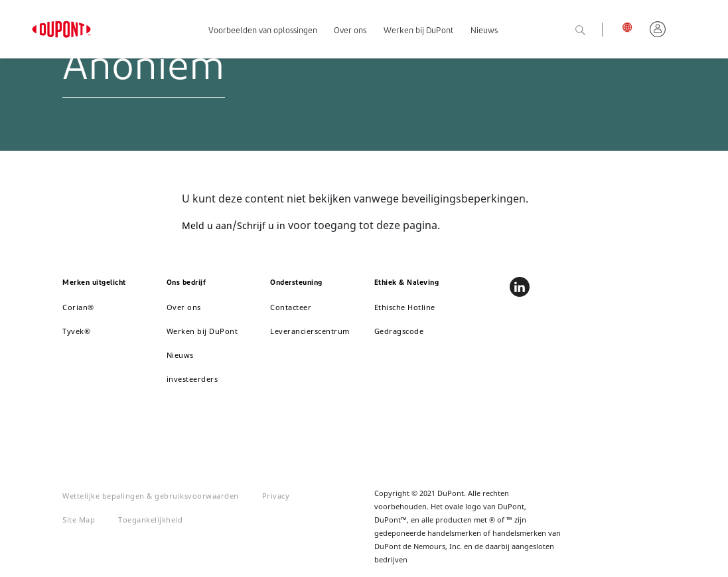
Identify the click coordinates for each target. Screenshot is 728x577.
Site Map (79, 520)
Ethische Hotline (405, 307)
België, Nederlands (631, 27)
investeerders (192, 379)
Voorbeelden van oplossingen (263, 31)
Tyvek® (76, 331)
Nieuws (484, 31)
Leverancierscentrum (310, 331)
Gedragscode (399, 331)
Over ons (350, 31)
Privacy (276, 496)
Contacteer (291, 307)
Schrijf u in (261, 225)
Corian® (78, 307)
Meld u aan (207, 225)
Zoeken (596, 31)
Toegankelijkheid (150, 520)
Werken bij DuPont (418, 31)
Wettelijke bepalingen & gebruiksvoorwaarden (151, 496)
